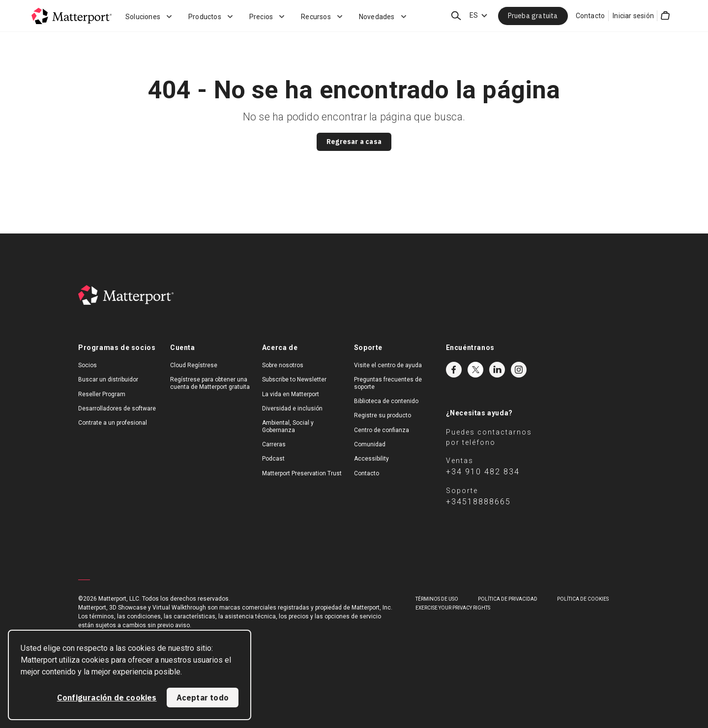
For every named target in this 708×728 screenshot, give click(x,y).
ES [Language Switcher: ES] (474, 15)
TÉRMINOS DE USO (437, 599)
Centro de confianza (382, 430)
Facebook (454, 370)
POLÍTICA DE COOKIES (583, 599)
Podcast (273, 459)
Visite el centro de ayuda (388, 365)
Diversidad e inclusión (292, 408)
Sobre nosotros (283, 365)
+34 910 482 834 (483, 472)
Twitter (475, 370)
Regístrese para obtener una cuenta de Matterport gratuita (210, 383)
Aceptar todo (203, 698)
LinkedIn (497, 370)
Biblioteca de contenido (386, 401)
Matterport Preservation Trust (302, 473)
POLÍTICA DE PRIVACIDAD (508, 599)
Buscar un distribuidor (108, 379)
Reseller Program (102, 394)
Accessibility (371, 459)
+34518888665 (478, 502)
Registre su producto (383, 415)
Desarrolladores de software (117, 408)
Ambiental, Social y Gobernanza (288, 426)
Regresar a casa (354, 142)
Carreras (274, 444)
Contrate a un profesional (113, 423)
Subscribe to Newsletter (294, 379)
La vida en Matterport (291, 394)
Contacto (590, 16)
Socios (88, 365)
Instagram (519, 370)
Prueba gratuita (533, 16)
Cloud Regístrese (194, 365)
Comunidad (370, 444)
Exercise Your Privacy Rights (453, 608)
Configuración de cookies (107, 698)
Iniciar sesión (633, 16)
